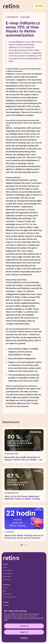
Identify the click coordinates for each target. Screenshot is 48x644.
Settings (24, 638)
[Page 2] (24, 545)
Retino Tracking (8, 570)
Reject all (24, 632)
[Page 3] (26, 545)
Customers (6, 580)
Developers (6, 605)
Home (5, 567)
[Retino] (11, 6)
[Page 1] (22, 545)
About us (6, 588)
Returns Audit (7, 577)
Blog (5, 591)
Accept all (24, 626)
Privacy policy (7, 594)
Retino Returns (8, 573)
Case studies (25, 17)
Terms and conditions (9, 597)
